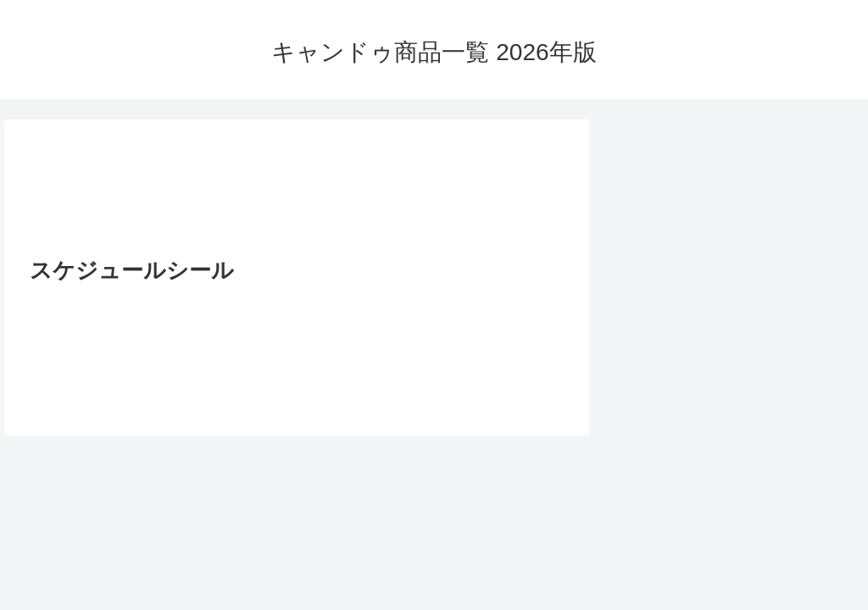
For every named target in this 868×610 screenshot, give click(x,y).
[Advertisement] (297, 193)
